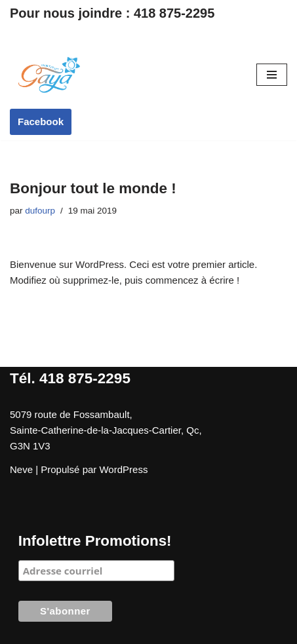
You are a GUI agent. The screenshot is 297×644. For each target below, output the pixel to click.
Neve (21, 469)
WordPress (123, 469)
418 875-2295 (174, 13)
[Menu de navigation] (272, 75)
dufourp (40, 211)
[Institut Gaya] (49, 75)
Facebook (41, 122)
